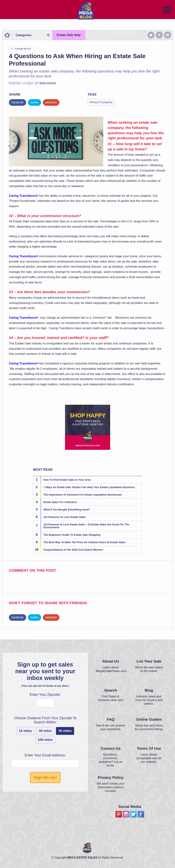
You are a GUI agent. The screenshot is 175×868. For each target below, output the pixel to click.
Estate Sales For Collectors (60, 502)
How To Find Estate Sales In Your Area (67, 480)
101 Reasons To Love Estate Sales (65, 517)
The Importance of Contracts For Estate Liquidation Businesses (83, 495)
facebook (18, 102)
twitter (35, 102)
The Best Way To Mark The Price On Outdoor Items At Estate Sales (85, 542)
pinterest (51, 102)
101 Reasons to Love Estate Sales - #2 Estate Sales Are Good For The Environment (86, 526)
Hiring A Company (101, 102)
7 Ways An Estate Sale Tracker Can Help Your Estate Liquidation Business (89, 487)
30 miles (45, 731)
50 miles (65, 731)
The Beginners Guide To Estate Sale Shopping (72, 535)
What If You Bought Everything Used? (67, 510)
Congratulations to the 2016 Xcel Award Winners (73, 550)
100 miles (45, 740)
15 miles (25, 731)
